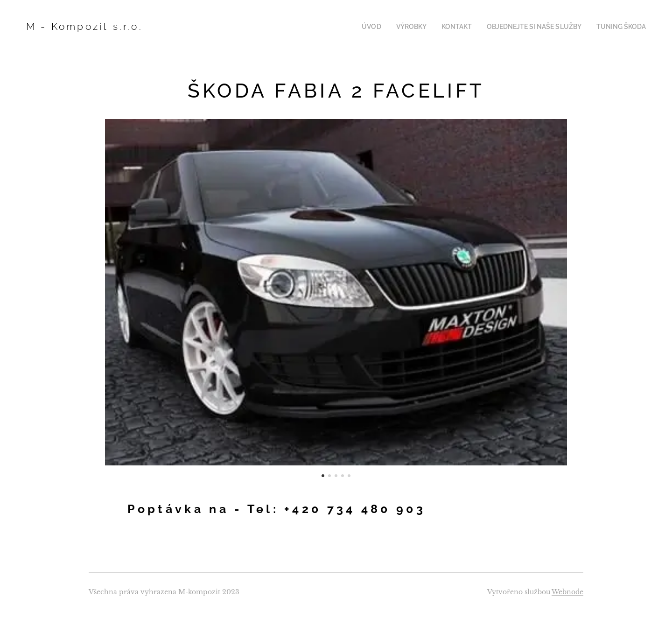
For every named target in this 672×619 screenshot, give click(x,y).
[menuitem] (388, 27)
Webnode (567, 592)
